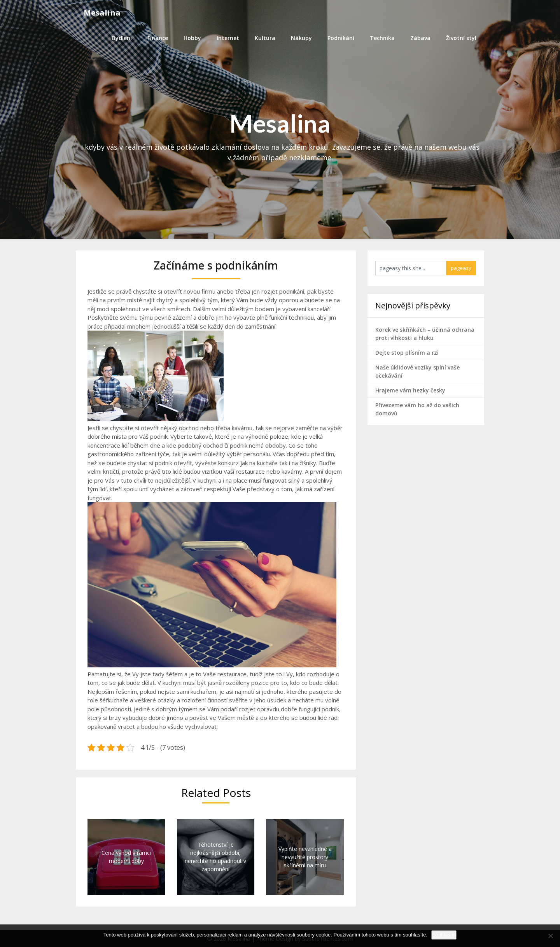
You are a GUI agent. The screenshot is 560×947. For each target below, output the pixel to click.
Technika (382, 38)
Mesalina (102, 13)
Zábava (420, 38)
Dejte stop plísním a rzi (407, 353)
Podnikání (341, 38)
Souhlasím (444, 935)
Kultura (265, 38)
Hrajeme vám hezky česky (410, 390)
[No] (550, 936)
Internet (228, 38)
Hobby (192, 38)
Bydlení (122, 38)
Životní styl (461, 38)
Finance (158, 38)
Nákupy (301, 38)
